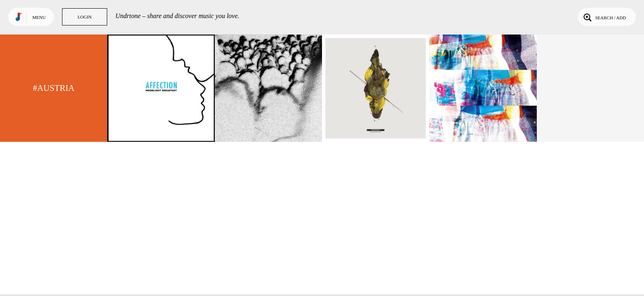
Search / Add (604, 17)
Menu (39, 17)
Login (85, 17)
